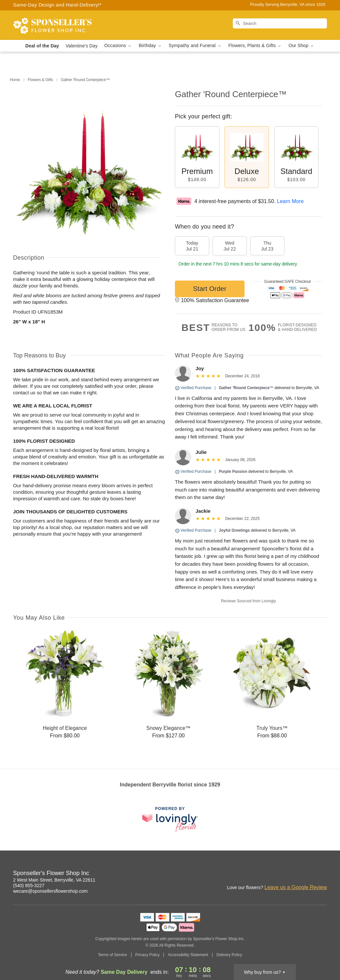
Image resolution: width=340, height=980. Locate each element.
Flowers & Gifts (40, 80)
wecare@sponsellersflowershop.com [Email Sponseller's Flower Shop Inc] (50, 891)
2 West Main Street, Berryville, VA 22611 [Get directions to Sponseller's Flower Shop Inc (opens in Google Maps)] (54, 880)
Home (15, 80)
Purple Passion (233, 472)
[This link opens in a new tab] (170, 819)
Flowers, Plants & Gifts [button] (255, 46)
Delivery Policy (229, 955)
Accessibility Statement (188, 955)
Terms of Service (112, 955)
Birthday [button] (150, 46)
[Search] (280, 23)
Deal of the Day (42, 46)
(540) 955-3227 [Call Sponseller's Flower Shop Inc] (29, 885)
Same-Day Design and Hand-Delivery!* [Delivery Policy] (57, 5)
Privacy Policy (148, 955)
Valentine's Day (82, 46)
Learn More (290, 201)
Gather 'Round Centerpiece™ (246, 388)
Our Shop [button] (301, 46)
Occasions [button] (118, 46)
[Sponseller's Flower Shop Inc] (60, 25)
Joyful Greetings (235, 530)
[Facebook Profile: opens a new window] (322, 874)
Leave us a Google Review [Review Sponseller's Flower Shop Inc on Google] (296, 887)
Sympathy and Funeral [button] (195, 46)
